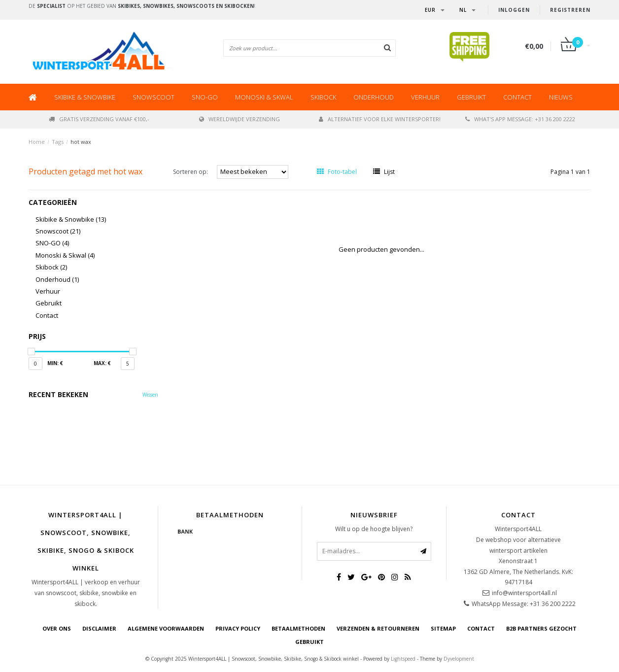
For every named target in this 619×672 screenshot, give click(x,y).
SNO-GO (205, 97)
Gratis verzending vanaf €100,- (99, 119)
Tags (58, 142)
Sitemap (443, 628)
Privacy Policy (238, 628)
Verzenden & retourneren (378, 628)
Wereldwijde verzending (240, 119)
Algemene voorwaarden (166, 628)
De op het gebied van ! (142, 6)
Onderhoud (374, 97)
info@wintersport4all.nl (524, 593)
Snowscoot (154, 97)
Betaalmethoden (298, 628)
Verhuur (425, 97)
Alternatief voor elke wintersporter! (380, 119)
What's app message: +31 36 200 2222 (520, 119)
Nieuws (561, 97)
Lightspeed (403, 659)
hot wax (81, 142)
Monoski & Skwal (264, 97)
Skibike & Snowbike (85, 97)
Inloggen (514, 10)
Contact (517, 97)
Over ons (57, 628)
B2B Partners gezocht (541, 628)
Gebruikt (471, 97)
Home (37, 142)
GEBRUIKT (309, 642)
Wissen (150, 395)
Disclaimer (99, 628)
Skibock (323, 97)
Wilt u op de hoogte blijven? (374, 529)
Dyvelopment (459, 659)
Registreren (570, 10)
